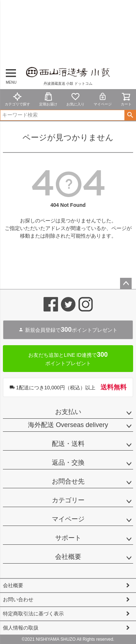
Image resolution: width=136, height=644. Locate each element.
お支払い (68, 412)
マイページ (103, 99)
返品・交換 (68, 463)
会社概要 (68, 557)
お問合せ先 (68, 481)
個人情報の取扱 (21, 628)
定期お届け (48, 99)
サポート (68, 538)
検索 (130, 115)
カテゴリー (68, 500)
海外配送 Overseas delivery (68, 425)
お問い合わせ (18, 599)
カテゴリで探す (17, 99)
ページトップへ (126, 284)
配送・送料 (68, 444)
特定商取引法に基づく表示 (33, 614)
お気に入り (75, 99)
